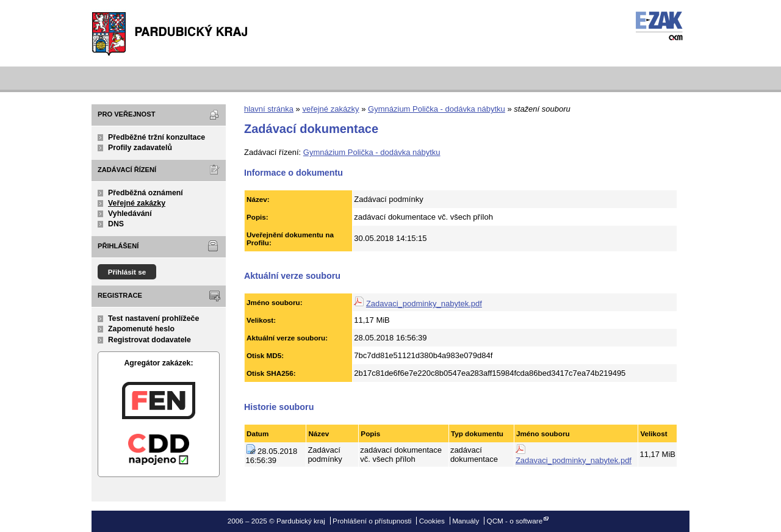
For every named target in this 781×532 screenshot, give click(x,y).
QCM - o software (515, 521)
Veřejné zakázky (137, 203)
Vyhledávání (130, 214)
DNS (116, 224)
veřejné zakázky (330, 109)
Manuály (466, 521)
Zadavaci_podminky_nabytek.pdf (424, 304)
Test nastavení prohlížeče (153, 318)
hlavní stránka (269, 109)
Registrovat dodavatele (149, 340)
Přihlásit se (127, 272)
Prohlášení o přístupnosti (372, 521)
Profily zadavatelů (140, 148)
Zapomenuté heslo (141, 329)
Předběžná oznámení (146, 193)
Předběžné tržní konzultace (157, 137)
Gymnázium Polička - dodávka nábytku (437, 109)
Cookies (432, 521)
